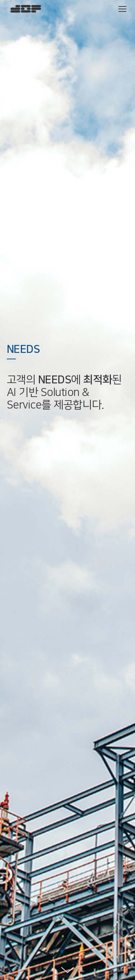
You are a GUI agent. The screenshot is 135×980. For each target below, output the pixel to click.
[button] (62, 951)
